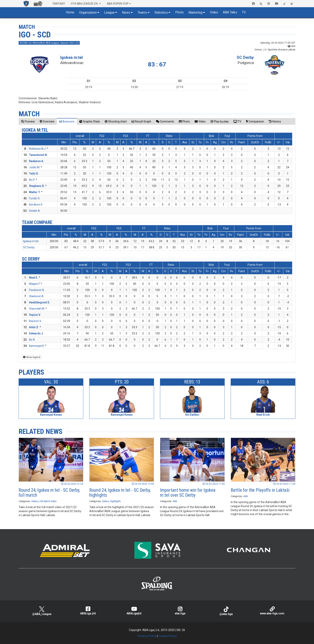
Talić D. (34, 174)
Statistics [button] (161, 13)
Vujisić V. (35, 315)
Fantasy (59, 4)
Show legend (32, 357)
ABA (175, 501)
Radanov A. (36, 161)
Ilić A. (32, 340)
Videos (35, 501)
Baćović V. (35, 321)
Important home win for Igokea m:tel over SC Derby (188, 493)
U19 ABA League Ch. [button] (85, 4)
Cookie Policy (168, 636)
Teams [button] (142, 13)
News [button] (126, 13)
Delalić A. (35, 211)
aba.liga (180, 611)
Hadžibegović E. (40, 302)
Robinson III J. (38, 149)
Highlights (115, 501)
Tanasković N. (38, 155)
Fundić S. (35, 198)
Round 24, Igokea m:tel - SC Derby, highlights (120, 493)
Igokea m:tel (71, 57)
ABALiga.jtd (88, 611)
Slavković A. (37, 296)
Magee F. (35, 284)
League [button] (109, 13)
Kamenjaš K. (37, 346)
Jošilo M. (35, 167)
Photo (179, 12)
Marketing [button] (195, 13)
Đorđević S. (36, 205)
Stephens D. (37, 186)
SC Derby (245, 57)
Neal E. (34, 278)
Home (70, 12)
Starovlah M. (37, 309)
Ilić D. (32, 180)
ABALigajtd (134, 611)
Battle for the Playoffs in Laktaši (260, 490)
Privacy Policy (147, 636)
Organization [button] (88, 13)
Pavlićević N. (37, 290)
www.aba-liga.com (272, 611)
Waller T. (35, 192)
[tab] (28, 121)
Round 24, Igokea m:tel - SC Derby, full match (49, 493)
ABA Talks (230, 12)
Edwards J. (36, 333)
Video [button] (214, 12)
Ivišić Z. (34, 327)
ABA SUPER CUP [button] (118, 4)
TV (244, 12)
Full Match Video (48, 501)
